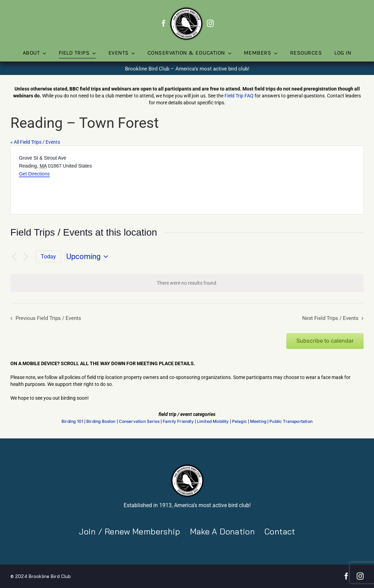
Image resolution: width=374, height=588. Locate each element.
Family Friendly (178, 421)
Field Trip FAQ (239, 96)
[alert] (187, 283)
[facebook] (164, 23)
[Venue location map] (275, 180)
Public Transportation (291, 421)
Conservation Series (139, 421)
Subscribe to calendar (325, 341)
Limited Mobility (213, 421)
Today (48, 257)
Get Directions (34, 174)
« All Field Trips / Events (35, 142)
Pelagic (239, 421)
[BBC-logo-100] (186, 9)
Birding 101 (72, 421)
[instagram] (210, 23)
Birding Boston (101, 421)
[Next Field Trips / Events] (26, 257)
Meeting (258, 421)
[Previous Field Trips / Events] (15, 257)
